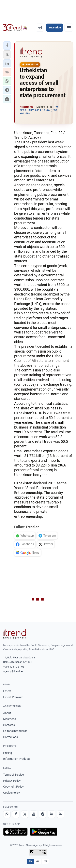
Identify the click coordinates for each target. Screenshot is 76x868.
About (7, 713)
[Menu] (69, 28)
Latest (7, 691)
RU (45, 861)
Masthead (10, 719)
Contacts (9, 725)
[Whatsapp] (7, 814)
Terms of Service (13, 775)
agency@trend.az (13, 671)
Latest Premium (13, 697)
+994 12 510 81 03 (14, 667)
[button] (7, 45)
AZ (38, 861)
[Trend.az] (15, 28)
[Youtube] (34, 814)
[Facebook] (16, 814)
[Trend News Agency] (15, 634)
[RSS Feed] (60, 814)
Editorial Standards (15, 731)
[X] (25, 814)
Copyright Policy (13, 787)
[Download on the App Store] (15, 832)
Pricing (8, 753)
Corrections (11, 737)
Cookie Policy (12, 793)
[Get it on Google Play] (44, 832)
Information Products (17, 759)
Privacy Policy (12, 781)
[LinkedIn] (51, 814)
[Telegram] (43, 814)
